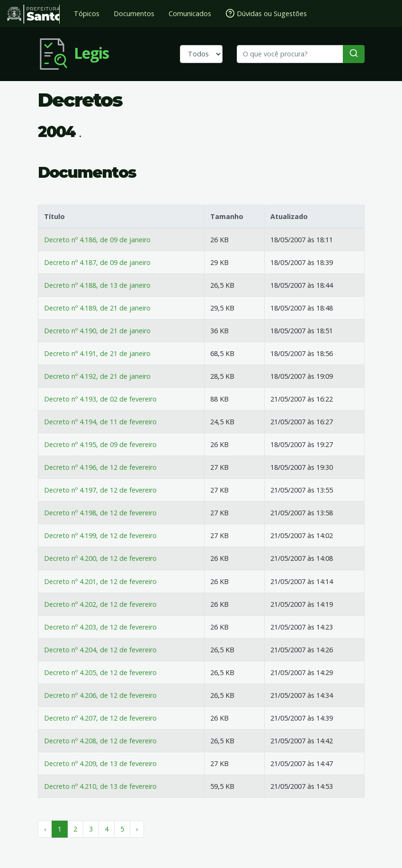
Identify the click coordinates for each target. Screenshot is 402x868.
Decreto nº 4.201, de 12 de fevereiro (100, 581)
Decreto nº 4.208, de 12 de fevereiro (100, 741)
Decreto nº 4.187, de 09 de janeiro (97, 262)
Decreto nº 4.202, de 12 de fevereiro (100, 604)
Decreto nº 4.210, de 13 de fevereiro (100, 786)
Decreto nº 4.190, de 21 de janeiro (97, 331)
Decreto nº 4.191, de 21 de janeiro (97, 353)
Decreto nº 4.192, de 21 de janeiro (97, 376)
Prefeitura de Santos (33, 14)
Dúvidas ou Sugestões (266, 13)
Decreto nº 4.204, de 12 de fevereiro (100, 650)
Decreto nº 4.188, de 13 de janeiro (97, 285)
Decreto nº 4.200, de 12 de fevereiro (100, 558)
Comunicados (190, 14)
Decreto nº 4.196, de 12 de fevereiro (100, 467)
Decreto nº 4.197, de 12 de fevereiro (100, 490)
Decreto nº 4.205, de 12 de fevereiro (100, 672)
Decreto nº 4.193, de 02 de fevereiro (100, 399)
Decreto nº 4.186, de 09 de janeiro (97, 240)
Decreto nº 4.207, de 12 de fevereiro (100, 718)
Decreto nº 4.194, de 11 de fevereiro (100, 422)
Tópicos (87, 14)
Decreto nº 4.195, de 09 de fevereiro (100, 444)
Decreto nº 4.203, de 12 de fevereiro (100, 627)
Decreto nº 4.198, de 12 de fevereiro (100, 513)
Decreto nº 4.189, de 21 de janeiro (97, 308)
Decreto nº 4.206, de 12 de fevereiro (100, 695)
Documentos (134, 14)
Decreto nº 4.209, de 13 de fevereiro (100, 763)
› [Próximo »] (137, 829)
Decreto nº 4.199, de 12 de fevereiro (100, 535)
